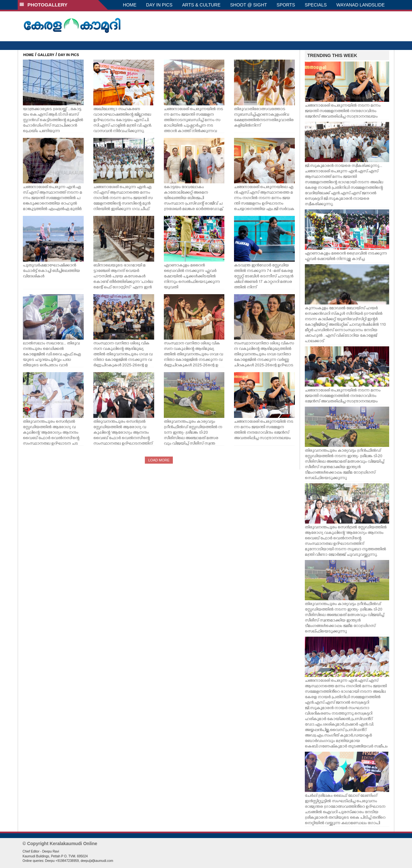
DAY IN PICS (159, 5)
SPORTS (286, 5)
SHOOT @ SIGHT (248, 5)
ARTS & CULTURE (201, 5)
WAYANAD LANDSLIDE (360, 5)
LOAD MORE (159, 460)
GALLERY (46, 55)
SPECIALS (316, 5)
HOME (130, 5)
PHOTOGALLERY (43, 5)
